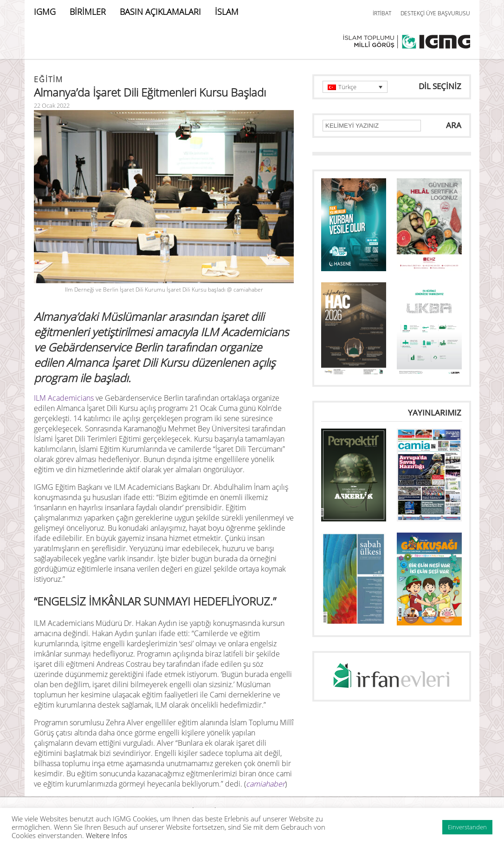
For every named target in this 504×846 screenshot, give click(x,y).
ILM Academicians (64, 398)
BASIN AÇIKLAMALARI (160, 12)
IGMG (45, 12)
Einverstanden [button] (467, 827)
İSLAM (227, 12)
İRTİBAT (382, 13)
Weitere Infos (107, 835)
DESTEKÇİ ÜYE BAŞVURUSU (435, 13)
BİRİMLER (88, 12)
